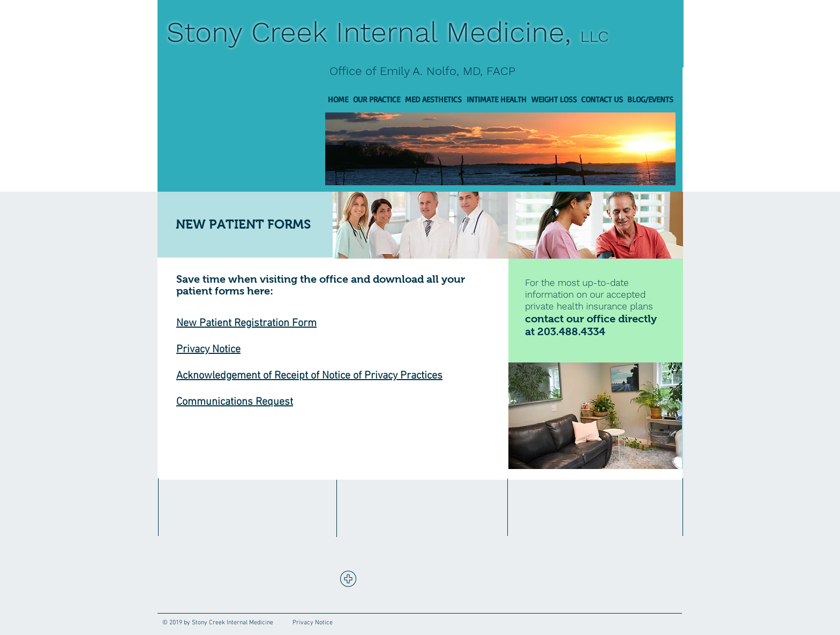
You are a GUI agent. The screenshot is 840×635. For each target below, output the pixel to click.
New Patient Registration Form (246, 323)
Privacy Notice (208, 350)
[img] (420, 225)
